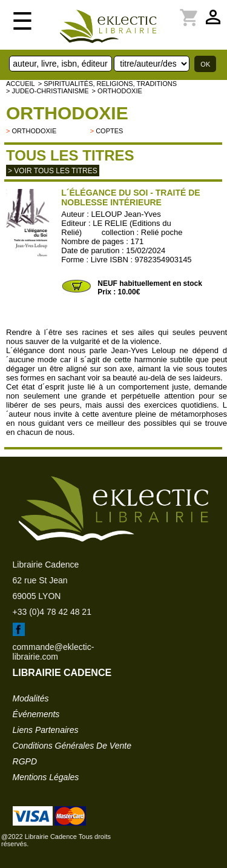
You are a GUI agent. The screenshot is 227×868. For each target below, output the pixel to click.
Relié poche (162, 232)
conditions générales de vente (72, 746)
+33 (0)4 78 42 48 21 (52, 612)
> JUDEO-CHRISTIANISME (48, 91)
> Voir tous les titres (53, 171)
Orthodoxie (67, 113)
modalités (31, 698)
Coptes (109, 131)
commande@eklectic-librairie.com (54, 652)
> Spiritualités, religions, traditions (107, 84)
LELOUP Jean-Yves (126, 214)
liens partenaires (46, 730)
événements (36, 714)
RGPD (25, 761)
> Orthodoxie (117, 91)
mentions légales (46, 777)
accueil (21, 84)
